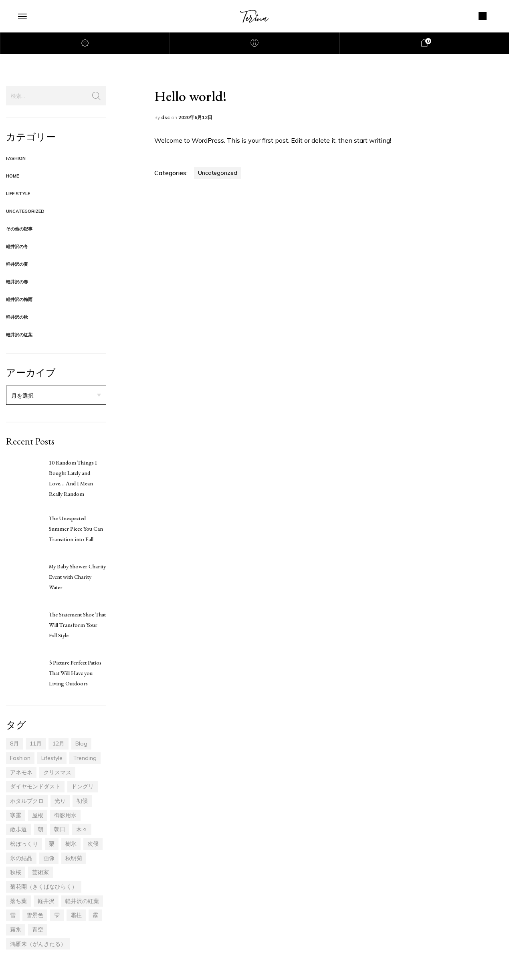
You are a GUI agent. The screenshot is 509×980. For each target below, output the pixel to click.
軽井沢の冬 (17, 247)
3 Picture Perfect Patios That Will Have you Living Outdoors (75, 673)
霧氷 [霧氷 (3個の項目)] (16, 929)
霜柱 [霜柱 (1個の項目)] (76, 915)
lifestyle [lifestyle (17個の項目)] (52, 758)
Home (12, 176)
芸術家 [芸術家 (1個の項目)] (40, 872)
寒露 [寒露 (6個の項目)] (16, 815)
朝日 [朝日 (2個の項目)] (60, 829)
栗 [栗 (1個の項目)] (52, 844)
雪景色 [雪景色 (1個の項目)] (35, 915)
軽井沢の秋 (17, 317)
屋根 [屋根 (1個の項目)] (38, 815)
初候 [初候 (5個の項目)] (82, 801)
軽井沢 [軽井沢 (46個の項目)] (46, 901)
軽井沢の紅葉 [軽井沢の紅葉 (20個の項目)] (82, 901)
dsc (166, 117)
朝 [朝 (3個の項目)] (40, 829)
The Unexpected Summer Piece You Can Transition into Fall (76, 529)
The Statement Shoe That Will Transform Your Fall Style (77, 625)
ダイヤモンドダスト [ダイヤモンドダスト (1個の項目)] (35, 786)
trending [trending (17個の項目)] (85, 758)
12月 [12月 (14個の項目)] (59, 744)
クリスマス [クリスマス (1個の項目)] (57, 772)
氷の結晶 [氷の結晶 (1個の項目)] (21, 858)
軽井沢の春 (17, 282)
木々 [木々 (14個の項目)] (82, 829)
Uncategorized (25, 211)
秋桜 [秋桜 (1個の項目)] (16, 872)
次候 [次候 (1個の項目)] (93, 844)
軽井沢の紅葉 (19, 335)
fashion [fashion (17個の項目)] (20, 758)
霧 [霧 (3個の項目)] (95, 915)
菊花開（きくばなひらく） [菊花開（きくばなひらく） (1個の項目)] (44, 887)
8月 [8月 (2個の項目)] (14, 744)
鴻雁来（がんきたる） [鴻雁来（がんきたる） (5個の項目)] (38, 944)
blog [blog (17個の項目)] (81, 744)
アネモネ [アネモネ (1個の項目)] (21, 772)
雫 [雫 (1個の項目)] (57, 915)
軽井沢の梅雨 (19, 299)
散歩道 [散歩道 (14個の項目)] (18, 829)
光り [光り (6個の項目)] (60, 801)
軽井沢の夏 (17, 264)
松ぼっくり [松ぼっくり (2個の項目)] (24, 844)
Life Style (18, 194)
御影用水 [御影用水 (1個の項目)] (65, 815)
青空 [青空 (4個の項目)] (38, 929)
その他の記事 (19, 229)
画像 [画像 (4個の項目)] (49, 858)
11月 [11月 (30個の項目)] (36, 744)
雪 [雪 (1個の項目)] (13, 915)
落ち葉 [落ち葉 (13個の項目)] (18, 901)
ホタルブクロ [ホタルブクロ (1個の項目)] (27, 801)
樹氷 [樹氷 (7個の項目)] (71, 844)
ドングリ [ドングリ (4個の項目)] (83, 786)
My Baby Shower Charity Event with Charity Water (77, 577)
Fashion (16, 158)
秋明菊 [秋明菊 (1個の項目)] (74, 858)
